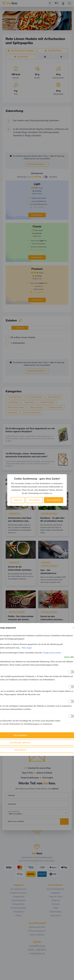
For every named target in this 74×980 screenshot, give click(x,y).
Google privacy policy (52, 653)
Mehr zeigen (27, 648)
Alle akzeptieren (54, 500)
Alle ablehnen (34, 500)
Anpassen (18, 500)
